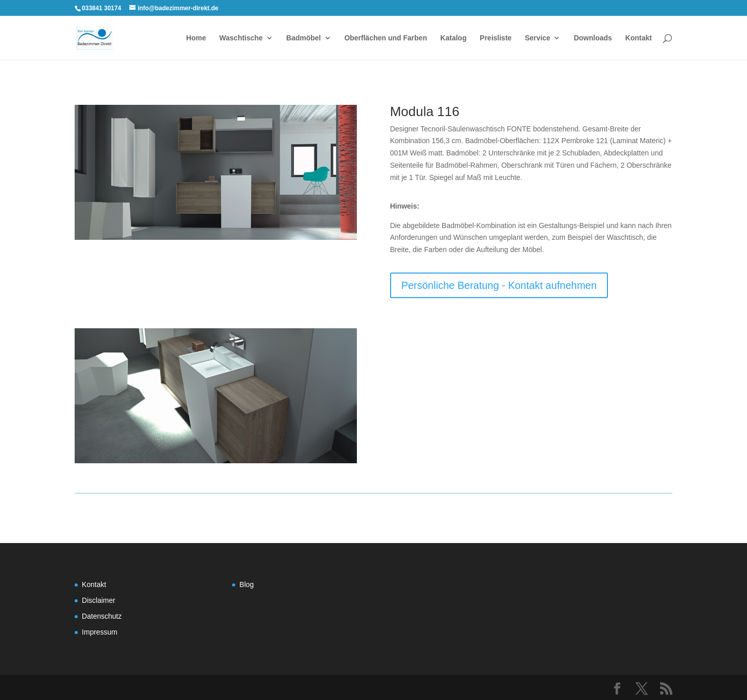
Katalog (453, 38)
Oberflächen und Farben (386, 38)
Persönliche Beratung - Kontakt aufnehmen (499, 285)
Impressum (99, 632)
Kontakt (639, 38)
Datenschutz (102, 616)
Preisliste (495, 38)
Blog (246, 584)
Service (537, 38)
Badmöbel (304, 38)
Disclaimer (98, 600)
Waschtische (241, 38)
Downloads (593, 38)
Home (196, 38)
